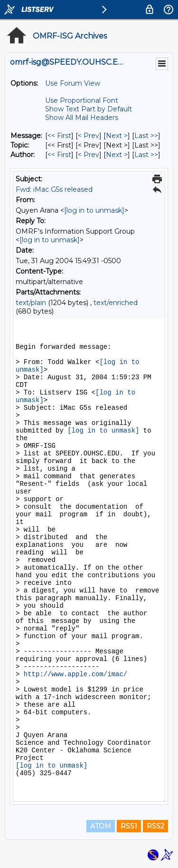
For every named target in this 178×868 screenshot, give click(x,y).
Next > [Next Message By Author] (117, 155)
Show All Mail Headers (82, 118)
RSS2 (155, 826)
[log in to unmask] (94, 210)
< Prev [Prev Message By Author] (89, 155)
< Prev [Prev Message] (89, 136)
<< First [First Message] (59, 136)
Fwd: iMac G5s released (54, 189)
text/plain (31, 303)
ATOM (101, 826)
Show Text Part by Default (89, 109)
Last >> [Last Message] (146, 136)
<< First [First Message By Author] (59, 155)
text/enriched (116, 303)
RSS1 (129, 826)
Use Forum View (73, 83)
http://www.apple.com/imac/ (75, 674)
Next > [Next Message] (117, 136)
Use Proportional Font (82, 100)
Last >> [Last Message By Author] (146, 155)
